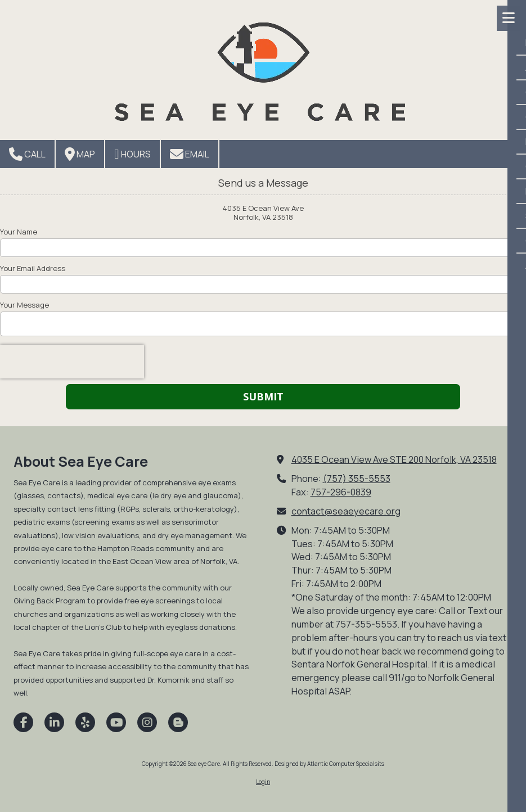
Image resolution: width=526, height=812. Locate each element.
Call (27, 154)
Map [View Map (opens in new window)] (80, 154)
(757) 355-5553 (357, 479)
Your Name (19, 232)
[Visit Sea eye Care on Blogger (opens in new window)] (178, 722)
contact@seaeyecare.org (346, 511)
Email (190, 154)
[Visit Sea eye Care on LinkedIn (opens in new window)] (54, 722)
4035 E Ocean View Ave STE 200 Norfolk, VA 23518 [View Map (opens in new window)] (394, 459)
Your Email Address (33, 268)
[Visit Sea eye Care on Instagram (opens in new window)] (147, 722)
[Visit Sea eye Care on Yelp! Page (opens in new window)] (85, 722)
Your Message (24, 305)
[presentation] (72, 362)
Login (263, 782)
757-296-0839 (341, 492)
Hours (132, 154)
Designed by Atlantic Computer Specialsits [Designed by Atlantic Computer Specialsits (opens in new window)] (329, 764)
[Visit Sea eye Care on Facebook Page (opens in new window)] (23, 722)
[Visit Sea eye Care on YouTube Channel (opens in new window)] (116, 722)
